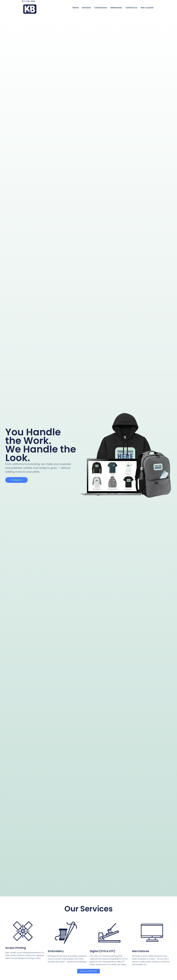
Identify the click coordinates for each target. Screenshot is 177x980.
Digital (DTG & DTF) (102, 951)
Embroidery (56, 951)
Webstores (116, 8)
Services (86, 8)
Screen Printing (16, 948)
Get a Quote (147, 8)
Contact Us (131, 8)
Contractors (101, 8)
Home (76, 8)
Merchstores (141, 951)
